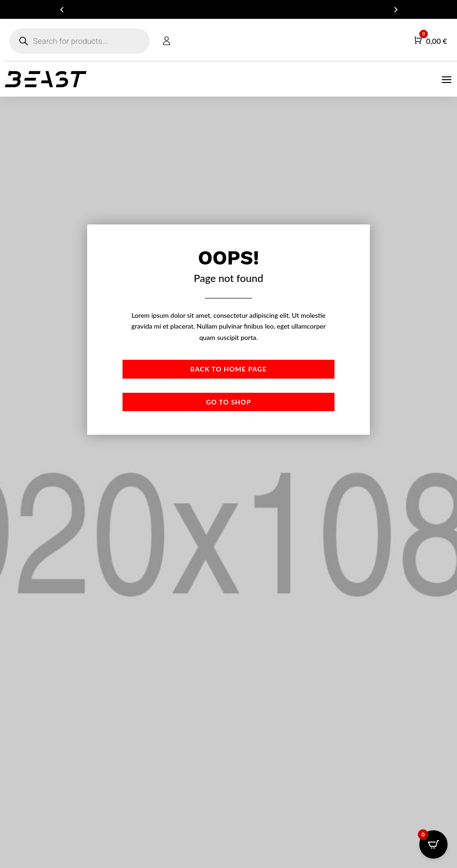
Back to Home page (228, 369)
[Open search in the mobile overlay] (80, 41)
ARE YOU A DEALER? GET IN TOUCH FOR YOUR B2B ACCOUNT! (228, 10)
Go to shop (228, 402)
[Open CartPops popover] (433, 844)
